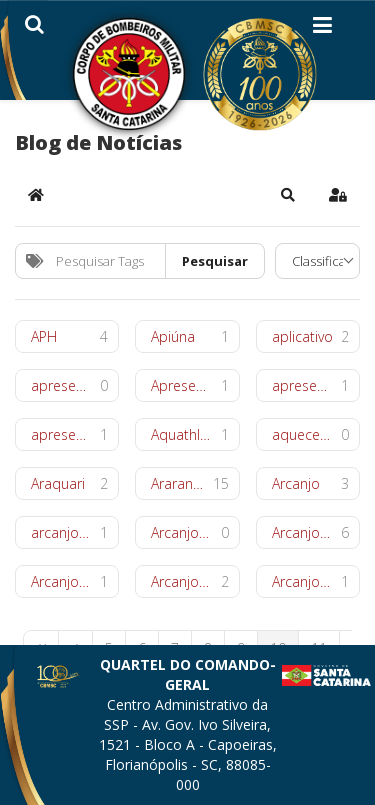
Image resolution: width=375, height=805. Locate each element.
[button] (288, 195)
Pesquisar (215, 261)
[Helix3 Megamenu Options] (322, 29)
